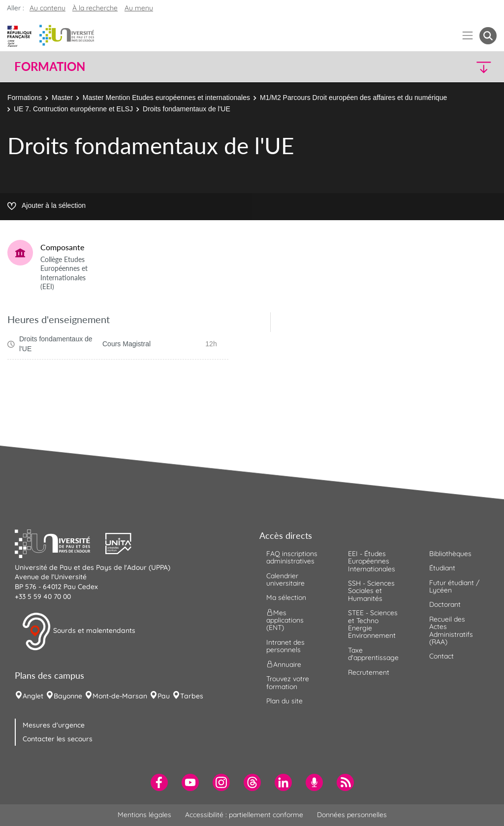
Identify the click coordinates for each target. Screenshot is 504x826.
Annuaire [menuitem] (284, 664)
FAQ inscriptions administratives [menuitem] (292, 557)
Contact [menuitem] (441, 656)
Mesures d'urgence (54, 725)
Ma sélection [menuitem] (286, 597)
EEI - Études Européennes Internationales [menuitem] (372, 561)
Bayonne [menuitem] (68, 696)
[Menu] (468, 36)
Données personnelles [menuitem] (352, 815)
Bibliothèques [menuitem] (450, 554)
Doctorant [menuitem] (445, 604)
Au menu (139, 8)
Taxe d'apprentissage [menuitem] (373, 654)
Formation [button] (50, 66)
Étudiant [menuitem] (442, 568)
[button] (438, 67)
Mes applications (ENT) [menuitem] (285, 620)
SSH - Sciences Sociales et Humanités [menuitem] (371, 591)
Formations (25, 98)
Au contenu (47, 8)
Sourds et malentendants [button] (79, 631)
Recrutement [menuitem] (369, 672)
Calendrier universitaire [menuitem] (285, 579)
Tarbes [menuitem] (192, 696)
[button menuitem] (488, 36)
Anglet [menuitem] (33, 696)
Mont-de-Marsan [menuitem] (120, 696)
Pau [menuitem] (164, 696)
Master (62, 98)
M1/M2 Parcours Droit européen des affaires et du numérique (353, 98)
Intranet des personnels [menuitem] (285, 646)
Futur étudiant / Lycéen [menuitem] (454, 586)
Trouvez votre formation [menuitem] (288, 682)
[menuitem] (159, 782)
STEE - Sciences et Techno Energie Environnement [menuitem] (373, 624)
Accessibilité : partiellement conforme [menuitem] (244, 815)
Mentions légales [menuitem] (144, 815)
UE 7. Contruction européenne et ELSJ (73, 109)
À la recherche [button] (95, 8)
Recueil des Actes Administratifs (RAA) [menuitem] (451, 630)
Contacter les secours (58, 739)
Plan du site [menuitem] (284, 701)
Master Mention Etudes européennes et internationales (166, 98)
